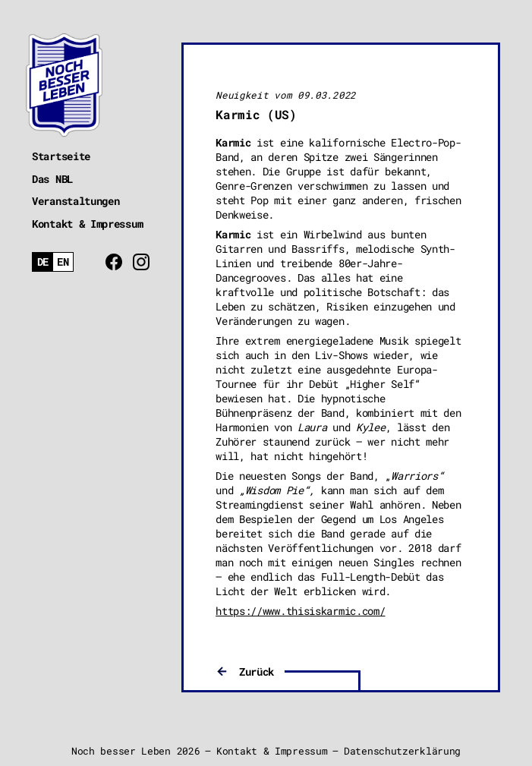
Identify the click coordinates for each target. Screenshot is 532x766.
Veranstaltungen (76, 201)
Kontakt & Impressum (87, 224)
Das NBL (52, 179)
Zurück (257, 671)
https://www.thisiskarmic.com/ (300, 611)
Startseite (61, 156)
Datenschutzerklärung (402, 751)
